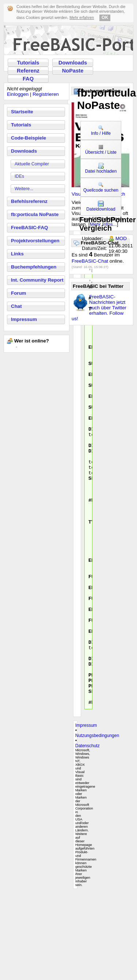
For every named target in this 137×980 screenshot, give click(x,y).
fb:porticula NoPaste (35, 214)
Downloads (73, 63)
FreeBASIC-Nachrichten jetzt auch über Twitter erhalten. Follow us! (99, 308)
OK (105, 17)
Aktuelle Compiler (32, 164)
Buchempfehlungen (34, 267)
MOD (121, 238)
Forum (18, 293)
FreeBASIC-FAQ (29, 228)
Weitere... (24, 189)
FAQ (28, 79)
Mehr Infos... (103, 224)
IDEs (19, 176)
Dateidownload (101, 206)
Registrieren (46, 94)
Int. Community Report (37, 280)
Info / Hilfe (101, 130)
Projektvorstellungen (35, 241)
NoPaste (73, 71)
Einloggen (18, 94)
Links (17, 254)
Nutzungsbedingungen (97, 823)
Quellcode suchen (101, 187)
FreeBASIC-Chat (90, 261)
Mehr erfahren (82, 17)
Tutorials (28, 63)
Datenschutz (87, 833)
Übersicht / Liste (101, 149)
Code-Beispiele (28, 138)
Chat (16, 306)
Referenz (28, 71)
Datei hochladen (101, 168)
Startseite (22, 112)
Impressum (24, 319)
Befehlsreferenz (29, 201)
